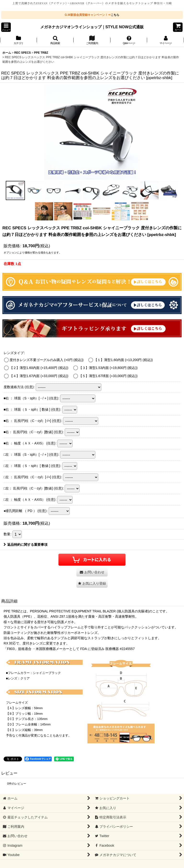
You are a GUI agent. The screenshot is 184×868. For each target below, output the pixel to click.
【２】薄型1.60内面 (39, 368)
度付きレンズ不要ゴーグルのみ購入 (47, 360)
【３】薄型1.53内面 (108, 368)
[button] (6, 27)
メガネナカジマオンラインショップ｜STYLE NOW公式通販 (92, 27)
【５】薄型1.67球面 (108, 376)
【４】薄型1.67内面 (39, 376)
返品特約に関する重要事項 (26, 545)
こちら (115, 15)
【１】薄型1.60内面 (123, 360)
